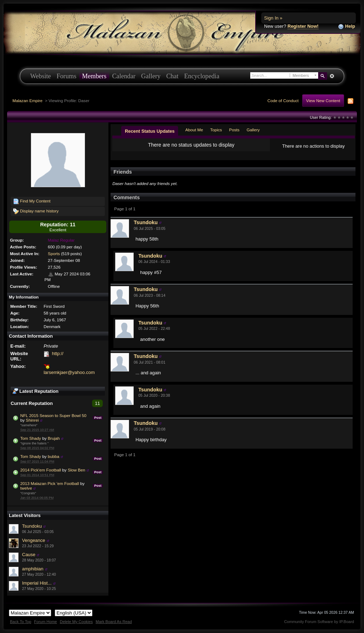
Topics (216, 130)
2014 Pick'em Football (41, 470)
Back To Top (21, 622)
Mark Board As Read (114, 622)
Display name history (36, 211)
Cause (29, 555)
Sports (54, 254)
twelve (26, 488)
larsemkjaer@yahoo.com (69, 372)
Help (347, 27)
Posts (234, 130)
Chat (172, 76)
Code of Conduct (283, 101)
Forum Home (45, 622)
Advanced (332, 76)
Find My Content (32, 201)
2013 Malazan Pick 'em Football (50, 483)
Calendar (124, 76)
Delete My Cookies (76, 622)
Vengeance (34, 540)
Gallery (151, 76)
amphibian (33, 569)
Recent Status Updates (150, 131)
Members (94, 76)
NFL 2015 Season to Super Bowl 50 (53, 415)
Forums (66, 76)
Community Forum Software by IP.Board (319, 622)
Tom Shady (31, 438)
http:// (58, 354)
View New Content (323, 101)
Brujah (54, 438)
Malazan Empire (27, 101)
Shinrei (32, 420)
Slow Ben (76, 470)
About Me (194, 130)
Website (41, 76)
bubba (53, 456)
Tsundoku (32, 526)
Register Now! (303, 26)
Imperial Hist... (37, 583)
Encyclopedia (202, 76)
